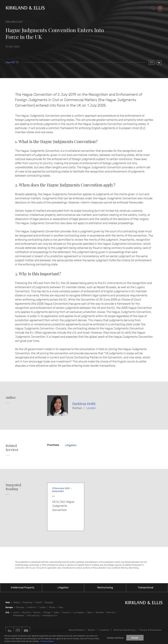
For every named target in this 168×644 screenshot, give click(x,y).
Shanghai (49, 602)
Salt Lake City (33, 616)
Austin (16, 613)
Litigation (71, 445)
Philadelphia (19, 616)
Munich (52, 607)
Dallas (57, 613)
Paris (61, 607)
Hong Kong (27, 602)
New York (111, 613)
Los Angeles (79, 613)
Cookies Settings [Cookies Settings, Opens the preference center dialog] (115, 638)
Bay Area (26, 613)
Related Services (12, 448)
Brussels (20, 607)
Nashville (100, 613)
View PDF (12, 62)
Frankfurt (32, 607)
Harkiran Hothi (84, 404)
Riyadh (39, 602)
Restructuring (105, 588)
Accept (135, 638)
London (91, 408)
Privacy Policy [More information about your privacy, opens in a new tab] (47, 642)
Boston (37, 613)
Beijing (17, 602)
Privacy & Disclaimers (151, 630)
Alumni (91, 630)
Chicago (47, 613)
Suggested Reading (13, 487)
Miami (90, 613)
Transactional (145, 588)
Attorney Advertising (124, 630)
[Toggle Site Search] (153, 8)
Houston (66, 613)
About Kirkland (76, 630)
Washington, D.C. (50, 616)
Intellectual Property (23, 588)
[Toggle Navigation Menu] (160, 8)
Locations (104, 630)
